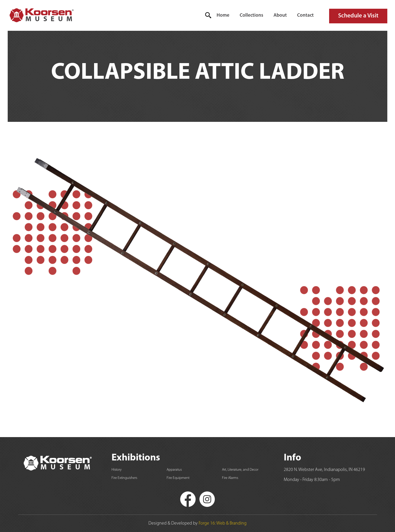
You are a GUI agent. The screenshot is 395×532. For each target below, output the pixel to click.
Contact (305, 16)
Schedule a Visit (358, 16)
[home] (41, 15)
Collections (251, 16)
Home (223, 16)
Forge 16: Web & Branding (223, 523)
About (280, 16)
